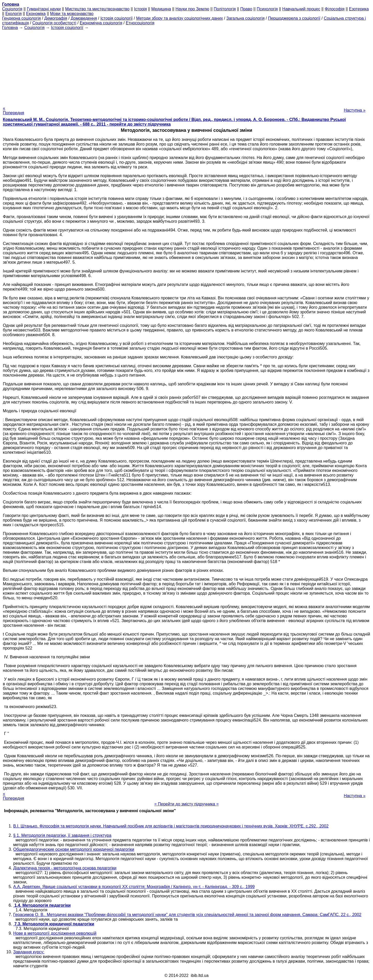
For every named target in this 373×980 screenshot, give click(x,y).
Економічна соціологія (101, 23)
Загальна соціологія (246, 18)
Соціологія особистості (54, 23)
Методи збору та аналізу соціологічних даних (179, 18)
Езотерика (359, 9)
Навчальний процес (301, 9)
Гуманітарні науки (44, 9)
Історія (140, 9)
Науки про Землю (192, 9)
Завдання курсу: (29, 952)
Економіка (36, 14)
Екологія (14, 14)
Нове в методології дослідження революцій (55, 933)
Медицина (161, 9)
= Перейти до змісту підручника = (187, 804)
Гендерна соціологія (21, 18)
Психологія (267, 9)
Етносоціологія (140, 23)
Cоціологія (12, 9)
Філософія (335, 9)
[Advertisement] (187, 66)
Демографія (56, 18)
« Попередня (13, 110)
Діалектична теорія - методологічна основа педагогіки (65, 868)
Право (246, 9)
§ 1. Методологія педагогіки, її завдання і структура (62, 835)
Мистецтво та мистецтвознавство (97, 9)
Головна (10, 28)
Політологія (225, 9)
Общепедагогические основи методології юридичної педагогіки (74, 849)
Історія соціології (116, 18)
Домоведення (84, 18)
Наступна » (355, 110)
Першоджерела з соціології (294, 18)
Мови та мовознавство (72, 14)
